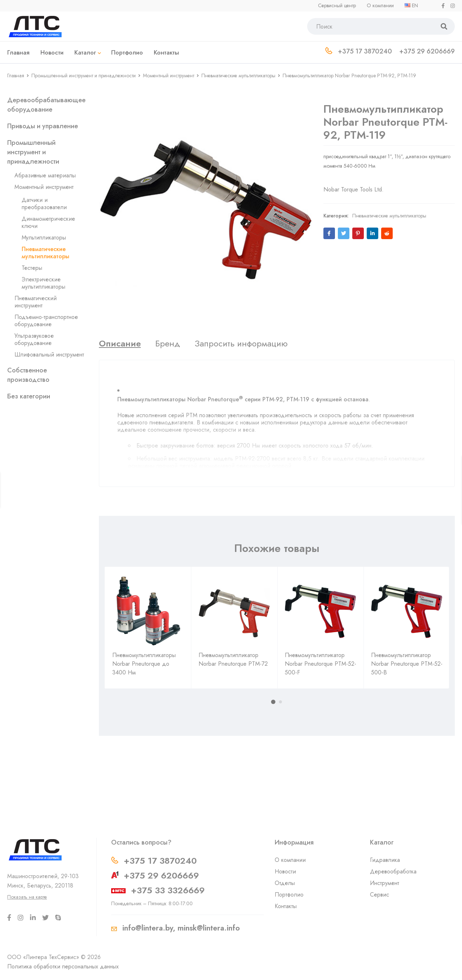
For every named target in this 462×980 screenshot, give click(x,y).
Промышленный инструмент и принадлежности (84, 75)
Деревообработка (393, 871)
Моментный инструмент (169, 75)
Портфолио (289, 895)
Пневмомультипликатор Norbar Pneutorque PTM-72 (233, 659)
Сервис (380, 895)
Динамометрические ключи (48, 222)
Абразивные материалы (45, 175)
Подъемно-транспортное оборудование (46, 321)
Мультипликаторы (44, 238)
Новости (285, 871)
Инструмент (385, 883)
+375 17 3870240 (160, 861)
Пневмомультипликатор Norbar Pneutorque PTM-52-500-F (321, 664)
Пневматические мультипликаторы (238, 75)
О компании (290, 860)
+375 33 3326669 (168, 890)
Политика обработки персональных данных (63, 966)
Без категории (29, 396)
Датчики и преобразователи (44, 204)
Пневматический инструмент (36, 302)
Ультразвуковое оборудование (34, 339)
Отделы (285, 883)
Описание (120, 344)
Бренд (168, 344)
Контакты (286, 906)
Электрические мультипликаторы (43, 283)
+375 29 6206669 (161, 875)
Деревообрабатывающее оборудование (46, 105)
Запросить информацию (241, 344)
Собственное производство (28, 375)
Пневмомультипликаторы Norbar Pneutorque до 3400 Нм (144, 664)
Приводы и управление (43, 126)
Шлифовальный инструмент (49, 355)
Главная (16, 75)
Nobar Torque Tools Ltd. (354, 182)
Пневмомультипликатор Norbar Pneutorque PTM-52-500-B (407, 664)
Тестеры (32, 268)
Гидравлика (385, 860)
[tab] (120, 344)
